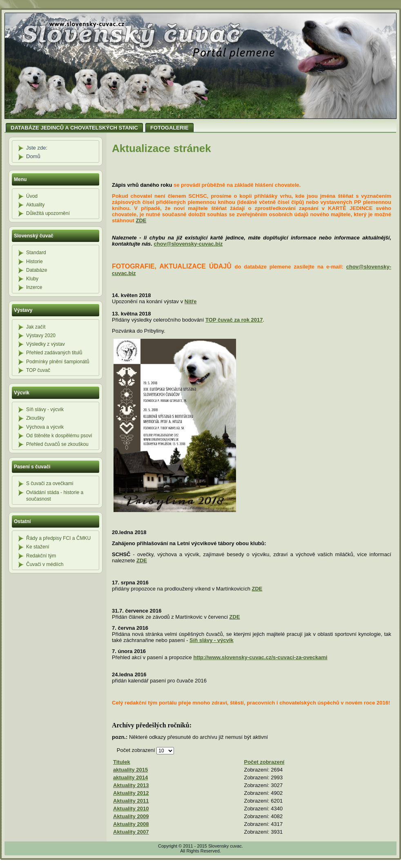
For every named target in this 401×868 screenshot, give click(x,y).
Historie (35, 262)
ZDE (141, 220)
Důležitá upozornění (48, 213)
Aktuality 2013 (131, 785)
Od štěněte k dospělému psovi (59, 436)
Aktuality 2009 (131, 816)
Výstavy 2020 (41, 336)
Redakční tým (41, 556)
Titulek (122, 762)
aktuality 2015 (130, 770)
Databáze (37, 270)
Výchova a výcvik (45, 427)
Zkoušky (35, 418)
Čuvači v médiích (45, 564)
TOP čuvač (38, 370)
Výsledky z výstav (46, 344)
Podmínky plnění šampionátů (58, 362)
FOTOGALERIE (169, 128)
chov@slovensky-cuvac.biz (188, 244)
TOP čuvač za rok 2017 (234, 320)
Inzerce (34, 287)
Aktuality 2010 (131, 809)
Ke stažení (38, 547)
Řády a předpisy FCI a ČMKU (58, 538)
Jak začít (36, 327)
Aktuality (35, 205)
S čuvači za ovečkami (50, 483)
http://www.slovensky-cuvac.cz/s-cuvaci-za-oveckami (260, 657)
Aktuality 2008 (131, 824)
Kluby (32, 279)
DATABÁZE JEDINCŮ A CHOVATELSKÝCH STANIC (74, 128)
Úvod (32, 196)
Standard (36, 253)
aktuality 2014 (130, 777)
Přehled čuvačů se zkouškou (57, 444)
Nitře (191, 301)
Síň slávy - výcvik (45, 409)
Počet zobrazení (137, 750)
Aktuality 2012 (131, 793)
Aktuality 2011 (131, 801)
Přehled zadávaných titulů (54, 353)
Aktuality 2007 (131, 832)
